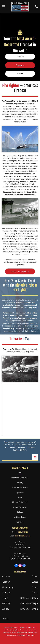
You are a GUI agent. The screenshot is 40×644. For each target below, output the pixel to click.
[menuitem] (20, 473)
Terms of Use (21, 635)
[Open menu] (3, 7)
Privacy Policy (30, 635)
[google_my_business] (24, 566)
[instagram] (20, 566)
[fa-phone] (37, 8)
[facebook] (16, 566)
